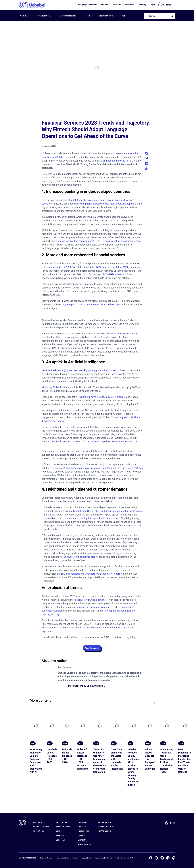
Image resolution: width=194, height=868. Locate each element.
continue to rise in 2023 (58, 267)
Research (60, 835)
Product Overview (41, 826)
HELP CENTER (104, 823)
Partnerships (83, 831)
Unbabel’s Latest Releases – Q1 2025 (52, 756)
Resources (129, 5)
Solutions (105, 5)
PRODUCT (38, 823)
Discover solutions (68, 16)
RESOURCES (62, 823)
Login (152, 5)
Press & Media (84, 844)
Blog (58, 831)
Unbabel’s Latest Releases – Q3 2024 (67, 756)
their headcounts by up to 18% (117, 161)
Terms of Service (46, 858)
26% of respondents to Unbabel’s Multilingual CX (86, 574)
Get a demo (166, 5)
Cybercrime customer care (81, 557)
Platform (117, 5)
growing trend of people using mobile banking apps (105, 204)
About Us (82, 826)
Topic (88, 16)
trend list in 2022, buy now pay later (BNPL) (106, 267)
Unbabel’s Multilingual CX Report (122, 334)
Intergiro (115, 374)
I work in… (23, 16)
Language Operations (88, 5)
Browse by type (106, 16)
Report (116, 574)
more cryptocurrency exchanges (94, 607)
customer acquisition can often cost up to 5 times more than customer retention (98, 241)
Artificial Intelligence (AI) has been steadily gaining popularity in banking (80, 370)
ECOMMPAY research (115, 274)
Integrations (39, 831)
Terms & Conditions (63, 858)
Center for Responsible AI (124, 858)
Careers (81, 835)
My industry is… (44, 16)
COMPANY (83, 823)
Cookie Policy (87, 858)
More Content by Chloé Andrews (86, 686)
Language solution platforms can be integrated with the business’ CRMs (104, 468)
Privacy (76, 858)
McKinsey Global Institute (55, 387)
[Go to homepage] (32, 5)
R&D (124, 16)
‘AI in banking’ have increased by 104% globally (100, 397)
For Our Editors (104, 831)
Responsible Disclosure (103, 858)
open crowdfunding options (91, 600)
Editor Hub (61, 840)
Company (142, 5)
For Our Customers (106, 826)
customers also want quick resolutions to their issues (91, 518)
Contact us (83, 840)
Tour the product (92, 648)
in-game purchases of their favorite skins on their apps (91, 304)
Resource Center (63, 826)
